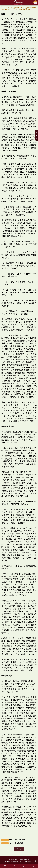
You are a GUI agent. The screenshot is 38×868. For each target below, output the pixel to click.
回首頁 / (5, 7)
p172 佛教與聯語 (12, 843)
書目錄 (36, 135)
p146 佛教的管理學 (13, 840)
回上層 (19, 849)
